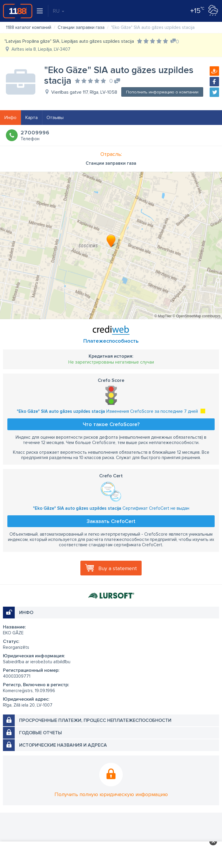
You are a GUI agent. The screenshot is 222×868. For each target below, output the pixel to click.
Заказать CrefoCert (111, 521)
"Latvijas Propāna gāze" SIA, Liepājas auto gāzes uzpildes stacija (69, 41)
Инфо (10, 118)
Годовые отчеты (40, 733)
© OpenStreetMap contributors (197, 316)
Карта (32, 118)
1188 (18, 11)
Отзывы (55, 118)
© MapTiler (163, 316)
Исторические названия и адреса (63, 745)
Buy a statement (118, 568)
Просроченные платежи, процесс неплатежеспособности (95, 720)
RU (58, 11)
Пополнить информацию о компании (162, 92)
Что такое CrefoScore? (111, 424)
